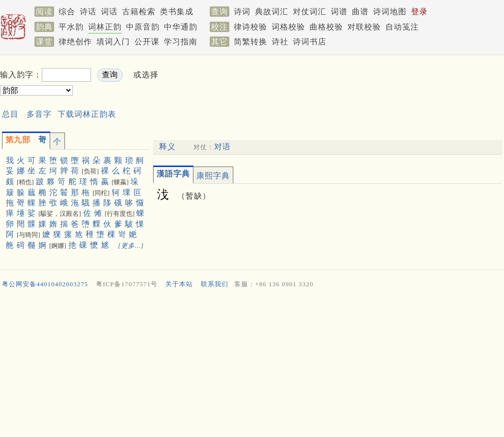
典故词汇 (272, 12)
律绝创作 (75, 42)
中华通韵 (181, 27)
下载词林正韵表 (87, 114)
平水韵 (71, 27)
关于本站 (179, 284)
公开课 (147, 42)
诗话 (88, 12)
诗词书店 (310, 42)
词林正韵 (105, 27)
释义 (167, 147)
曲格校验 (326, 27)
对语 (222, 147)
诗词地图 (390, 12)
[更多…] (131, 246)
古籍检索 (139, 12)
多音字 (39, 114)
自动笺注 (402, 27)
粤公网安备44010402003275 (45, 284)
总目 (10, 114)
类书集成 (177, 12)
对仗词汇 (310, 12)
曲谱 (360, 12)
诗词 (242, 12)
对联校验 (364, 27)
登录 (419, 12)
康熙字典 (213, 176)
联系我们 (215, 284)
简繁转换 (251, 42)
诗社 (280, 42)
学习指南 (181, 42)
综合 (67, 12)
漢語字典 (173, 174)
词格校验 (288, 27)
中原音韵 (143, 27)
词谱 (339, 12)
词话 (109, 12)
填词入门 (113, 42)
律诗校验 (251, 27)
